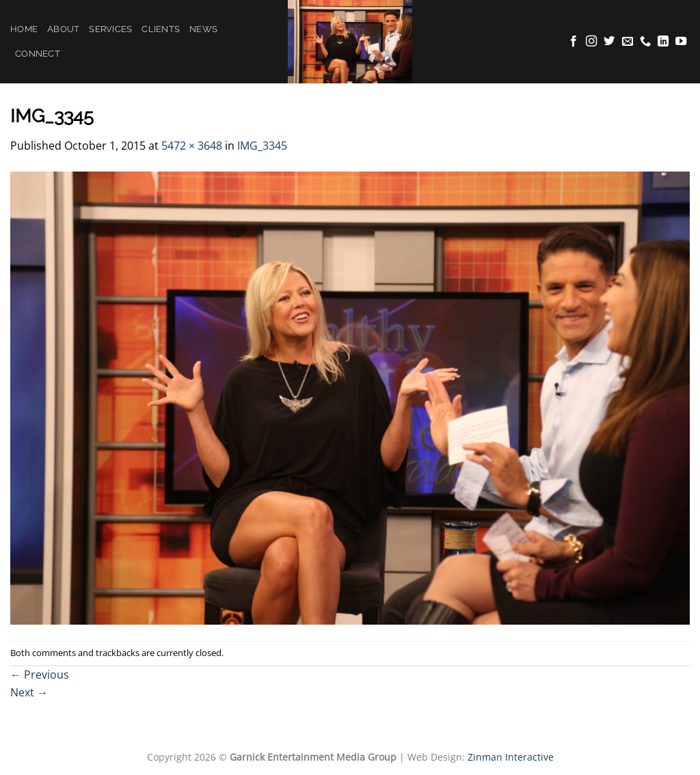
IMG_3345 (262, 146)
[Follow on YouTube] (681, 42)
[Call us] (645, 42)
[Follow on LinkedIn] (663, 42)
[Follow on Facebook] (574, 42)
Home (24, 29)
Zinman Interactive (511, 757)
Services (110, 29)
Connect (38, 54)
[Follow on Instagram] (591, 42)
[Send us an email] (628, 42)
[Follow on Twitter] (609, 42)
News (203, 29)
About (63, 29)
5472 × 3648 (192, 146)
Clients (161, 29)
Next (29, 692)
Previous (40, 675)
